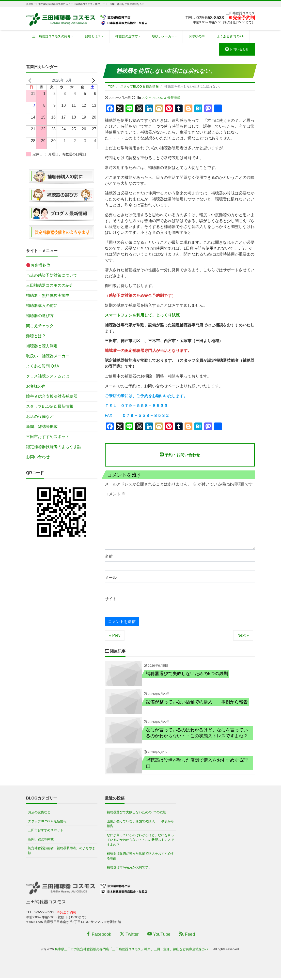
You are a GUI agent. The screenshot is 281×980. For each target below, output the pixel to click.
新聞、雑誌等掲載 (42, 427)
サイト (111, 599)
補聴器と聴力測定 (42, 346)
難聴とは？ (93, 36)
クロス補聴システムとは (48, 376)
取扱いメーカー (163, 36)
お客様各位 (38, 265)
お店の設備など (40, 416)
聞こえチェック (40, 326)
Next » (243, 635)
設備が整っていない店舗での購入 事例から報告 (140, 826)
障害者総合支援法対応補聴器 (52, 396)
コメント (115, 494)
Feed (187, 937)
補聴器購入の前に (42, 306)
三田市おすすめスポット (48, 437)
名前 (109, 556)
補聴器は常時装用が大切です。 (129, 870)
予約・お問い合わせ (180, 455)
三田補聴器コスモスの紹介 (51, 36)
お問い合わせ (237, 49)
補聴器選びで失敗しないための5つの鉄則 (136, 815)
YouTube (159, 937)
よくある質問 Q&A (230, 36)
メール (111, 578)
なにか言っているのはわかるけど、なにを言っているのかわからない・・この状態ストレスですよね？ (140, 842)
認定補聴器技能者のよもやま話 (54, 447)
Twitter (129, 937)
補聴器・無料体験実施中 (48, 295)
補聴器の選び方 (127, 36)
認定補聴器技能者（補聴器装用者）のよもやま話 (62, 853)
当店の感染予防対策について (52, 275)
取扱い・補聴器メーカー (48, 356)
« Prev (115, 635)
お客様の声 (197, 36)
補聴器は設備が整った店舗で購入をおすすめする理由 (140, 858)
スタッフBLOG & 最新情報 (161, 98)
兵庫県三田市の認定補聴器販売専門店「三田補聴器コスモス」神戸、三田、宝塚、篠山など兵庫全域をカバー (133, 952)
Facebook (99, 937)
